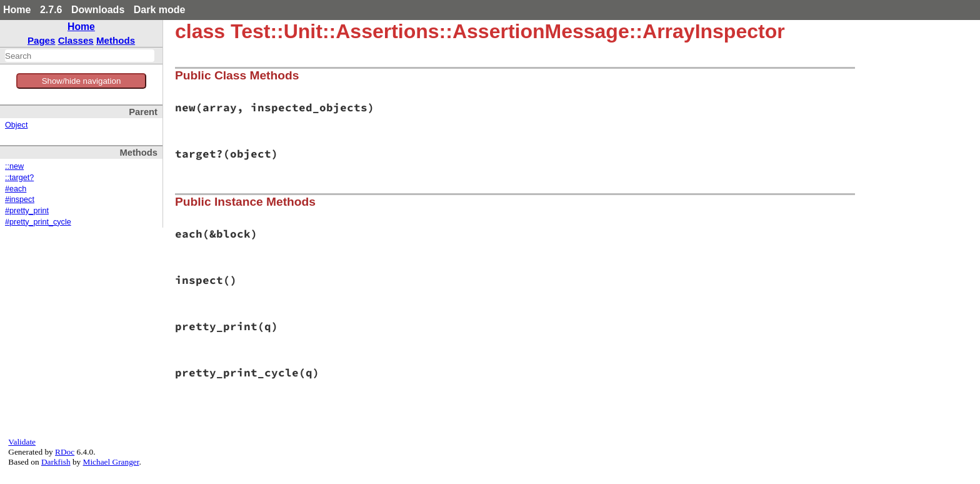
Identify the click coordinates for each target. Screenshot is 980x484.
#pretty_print (27, 211)
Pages (42, 40)
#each (16, 189)
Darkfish (56, 462)
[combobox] (80, 56)
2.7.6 (51, 10)
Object (16, 125)
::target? (19, 178)
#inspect (20, 199)
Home (17, 10)
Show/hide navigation (82, 81)
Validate (22, 442)
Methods (116, 40)
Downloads (98, 10)
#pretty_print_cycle (38, 222)
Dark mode (160, 10)
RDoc (65, 452)
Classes (76, 40)
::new (14, 166)
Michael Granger (111, 462)
